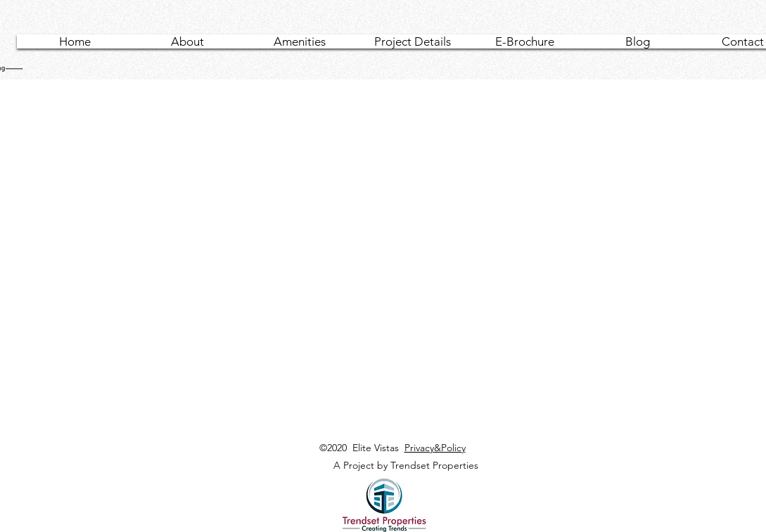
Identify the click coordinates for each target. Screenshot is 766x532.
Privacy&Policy (435, 448)
